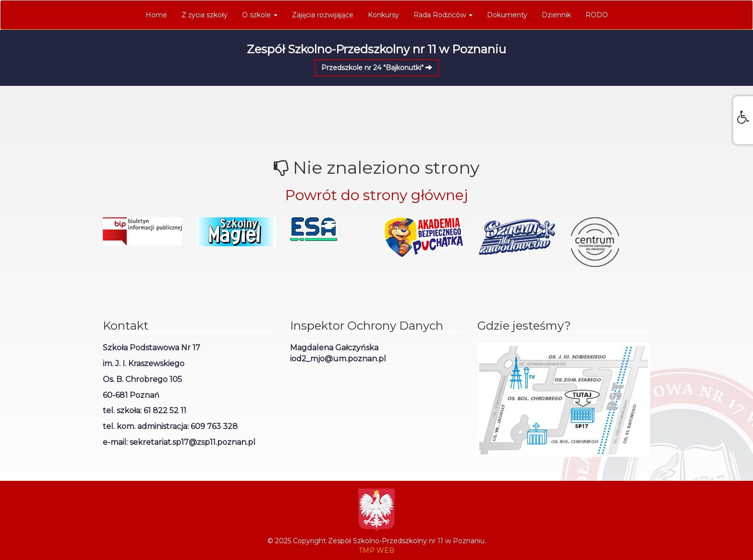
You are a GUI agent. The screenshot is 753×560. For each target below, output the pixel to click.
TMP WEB (376, 550)
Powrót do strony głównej (376, 195)
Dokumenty (507, 15)
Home (156, 15)
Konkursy (383, 15)
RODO (597, 15)
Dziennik (556, 15)
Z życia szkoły (205, 15)
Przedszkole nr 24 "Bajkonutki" (377, 68)
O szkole (260, 15)
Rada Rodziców (443, 15)
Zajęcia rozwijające (323, 15)
